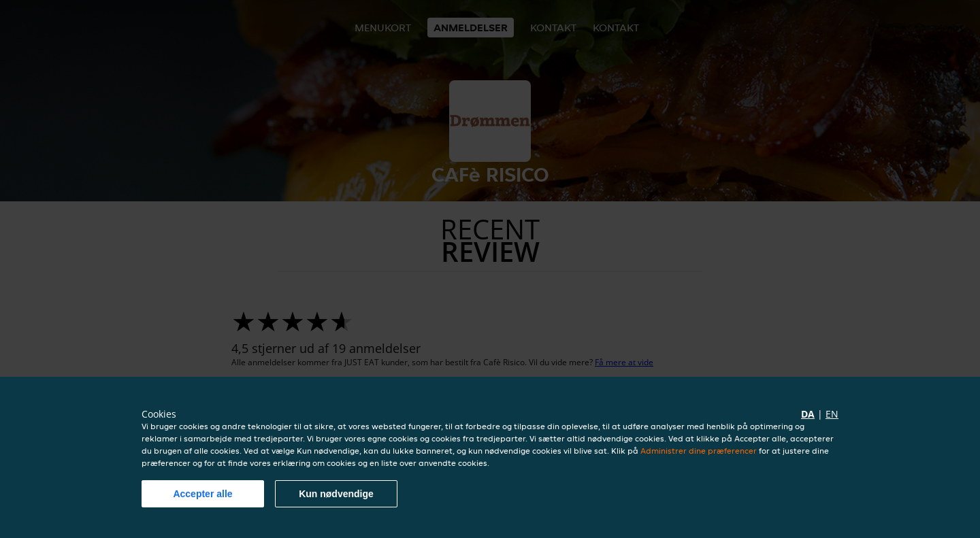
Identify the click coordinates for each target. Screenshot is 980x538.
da (808, 414)
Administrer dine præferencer (699, 451)
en (832, 414)
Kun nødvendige (336, 494)
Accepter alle (202, 494)
